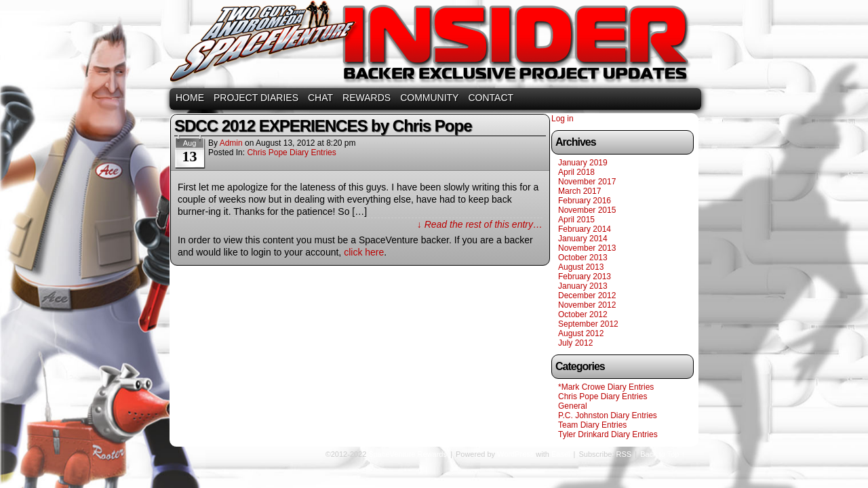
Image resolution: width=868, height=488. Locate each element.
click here (364, 252)
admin (231, 143)
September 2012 (588, 324)
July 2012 (575, 343)
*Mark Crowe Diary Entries (606, 387)
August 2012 (581, 333)
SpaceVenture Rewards (433, 46)
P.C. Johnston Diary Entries (608, 415)
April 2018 (576, 172)
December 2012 (587, 296)
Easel (561, 454)
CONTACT (491, 98)
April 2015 (576, 220)
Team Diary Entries (592, 425)
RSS (624, 454)
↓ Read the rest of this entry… (480, 224)
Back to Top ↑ (663, 454)
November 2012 (587, 305)
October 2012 (583, 314)
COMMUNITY (429, 98)
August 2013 (581, 267)
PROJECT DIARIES (256, 98)
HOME (190, 98)
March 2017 (579, 191)
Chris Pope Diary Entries (291, 152)
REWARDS (367, 98)
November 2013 (587, 248)
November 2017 (587, 182)
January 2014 (583, 239)
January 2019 (583, 163)
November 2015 (587, 210)
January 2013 (583, 286)
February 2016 (585, 201)
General (573, 406)
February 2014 (585, 229)
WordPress (515, 454)
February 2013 (585, 277)
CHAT (320, 98)
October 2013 (583, 258)
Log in (563, 119)
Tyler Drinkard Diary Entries (608, 434)
